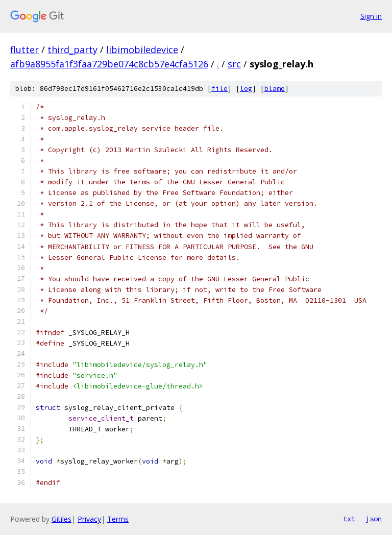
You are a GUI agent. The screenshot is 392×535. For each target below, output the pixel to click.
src (234, 64)
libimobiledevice (142, 50)
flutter (24, 50)
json (374, 519)
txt (349, 519)
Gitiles (62, 519)
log (246, 89)
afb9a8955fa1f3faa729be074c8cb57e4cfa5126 (109, 64)
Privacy (89, 519)
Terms (118, 519)
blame (275, 89)
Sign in (371, 16)
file (219, 89)
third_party (72, 50)
